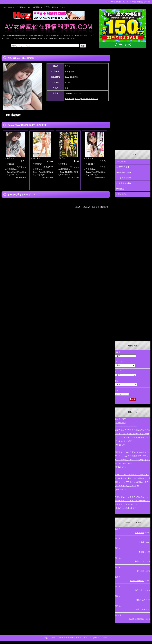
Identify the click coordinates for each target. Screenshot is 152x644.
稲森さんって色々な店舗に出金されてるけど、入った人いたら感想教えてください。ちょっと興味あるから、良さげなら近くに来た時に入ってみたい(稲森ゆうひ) (133, 460)
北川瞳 (141, 542)
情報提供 (120, 189)
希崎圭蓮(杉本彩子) (137, 619)
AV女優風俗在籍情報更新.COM (71, 638)
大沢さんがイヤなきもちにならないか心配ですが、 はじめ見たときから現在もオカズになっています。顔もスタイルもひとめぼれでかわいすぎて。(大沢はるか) (133, 437)
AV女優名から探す (124, 183)
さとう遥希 (140, 533)
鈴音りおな (141, 609)
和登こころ (140, 561)
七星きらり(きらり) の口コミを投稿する (81, 99)
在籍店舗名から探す (125, 172)
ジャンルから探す (124, 178)
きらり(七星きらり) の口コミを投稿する (92, 207)
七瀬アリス (141, 600)
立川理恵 (141, 571)
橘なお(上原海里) (137, 581)
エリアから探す (123, 167)
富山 (67, 88)
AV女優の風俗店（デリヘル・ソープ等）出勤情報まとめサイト (131, 2)
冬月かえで (140, 590)
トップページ (122, 162)
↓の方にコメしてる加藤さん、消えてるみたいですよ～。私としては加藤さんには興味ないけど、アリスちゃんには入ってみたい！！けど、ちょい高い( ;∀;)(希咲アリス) (133, 482)
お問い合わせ (122, 194)
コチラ (46, 7)
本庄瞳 (141, 552)
